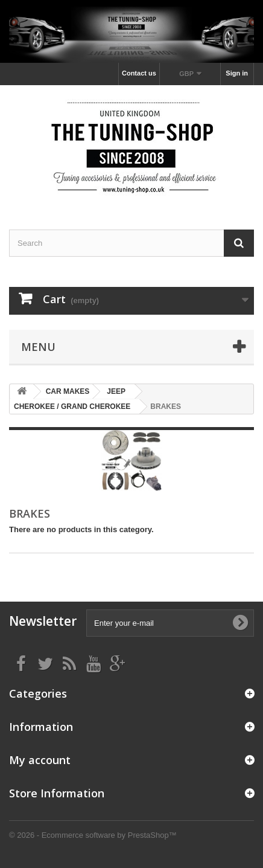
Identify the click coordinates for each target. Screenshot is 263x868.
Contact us (139, 73)
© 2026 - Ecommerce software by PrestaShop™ (93, 835)
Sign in (237, 73)
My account (40, 760)
